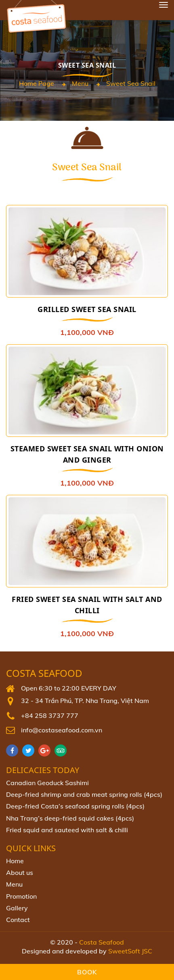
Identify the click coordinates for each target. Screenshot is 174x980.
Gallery (17, 908)
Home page (37, 83)
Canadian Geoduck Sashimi (47, 783)
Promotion (21, 896)
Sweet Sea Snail (131, 83)
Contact (18, 920)
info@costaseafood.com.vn (62, 730)
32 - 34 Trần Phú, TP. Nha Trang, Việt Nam (85, 701)
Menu (80, 83)
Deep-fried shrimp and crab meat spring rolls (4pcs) (84, 794)
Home (15, 861)
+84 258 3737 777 (50, 715)
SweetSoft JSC (130, 951)
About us (20, 872)
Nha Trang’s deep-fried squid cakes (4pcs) (70, 818)
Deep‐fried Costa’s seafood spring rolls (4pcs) (75, 806)
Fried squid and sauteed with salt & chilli (67, 830)
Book (87, 972)
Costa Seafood (44, 673)
